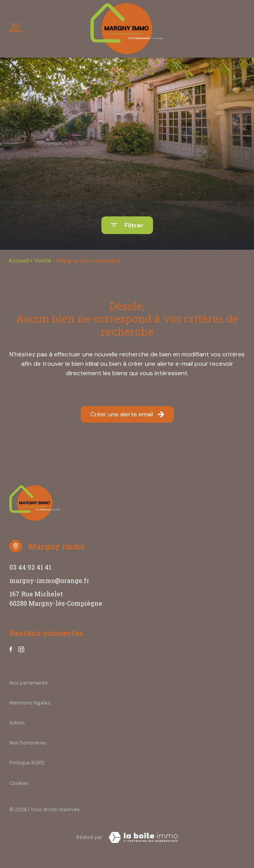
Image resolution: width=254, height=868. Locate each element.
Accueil (19, 261)
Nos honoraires (28, 743)
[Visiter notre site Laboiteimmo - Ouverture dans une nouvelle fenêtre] (143, 837)
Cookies (19, 783)
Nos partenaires (29, 683)
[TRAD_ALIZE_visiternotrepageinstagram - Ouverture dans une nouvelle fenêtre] (21, 649)
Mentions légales (30, 703)
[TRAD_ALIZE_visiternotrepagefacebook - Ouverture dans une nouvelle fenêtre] (11, 649)
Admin (17, 723)
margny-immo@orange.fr (49, 580)
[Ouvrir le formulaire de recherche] (127, 225)
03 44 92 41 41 (30, 567)
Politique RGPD (27, 763)
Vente (43, 261)
